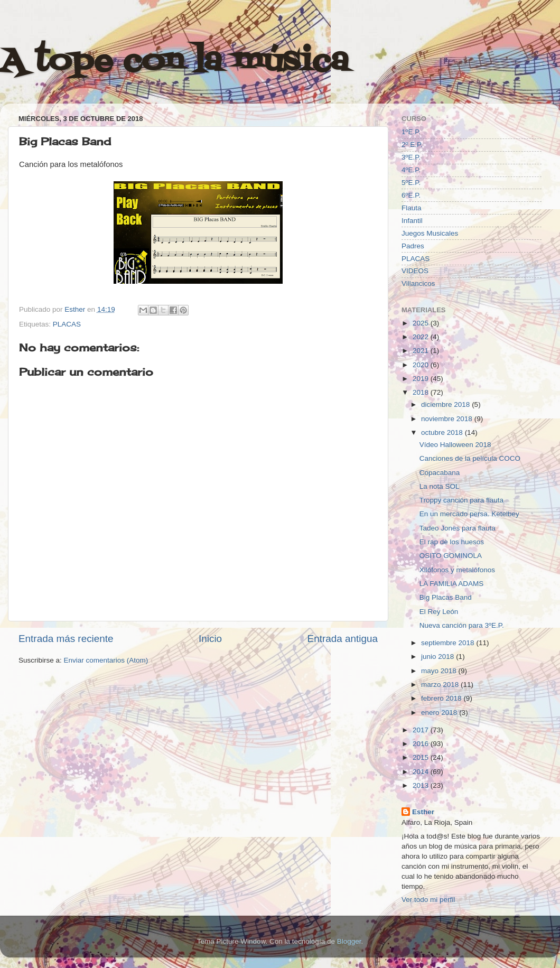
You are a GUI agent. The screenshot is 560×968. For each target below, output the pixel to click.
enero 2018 (440, 713)
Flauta (412, 208)
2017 (422, 730)
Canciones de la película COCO (470, 458)
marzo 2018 (441, 685)
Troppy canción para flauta (461, 500)
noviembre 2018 (448, 419)
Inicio (210, 639)
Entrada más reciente (66, 639)
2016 (422, 744)
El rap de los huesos (452, 542)
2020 (422, 365)
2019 (422, 379)
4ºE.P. (411, 170)
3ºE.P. (411, 157)
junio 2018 (438, 657)
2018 (422, 392)
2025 (422, 323)
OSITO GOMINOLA (451, 556)
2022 (422, 337)
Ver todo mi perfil (428, 900)
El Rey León (439, 612)
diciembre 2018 (446, 404)
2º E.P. (412, 145)
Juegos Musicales (430, 233)
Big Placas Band (446, 597)
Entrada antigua (343, 639)
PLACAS (67, 324)
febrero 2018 (442, 698)
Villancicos (418, 283)
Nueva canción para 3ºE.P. (462, 625)
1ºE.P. (411, 132)
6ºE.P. (411, 195)
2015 (422, 757)
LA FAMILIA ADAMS (452, 584)
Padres (413, 246)
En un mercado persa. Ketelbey (469, 514)
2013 (422, 785)
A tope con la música (174, 62)
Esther (423, 812)
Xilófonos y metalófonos (457, 570)
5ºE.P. (411, 183)
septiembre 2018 (449, 643)
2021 (422, 351)
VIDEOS (415, 271)
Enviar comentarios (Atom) (106, 660)
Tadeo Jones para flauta (458, 528)
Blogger (349, 941)
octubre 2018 (443, 432)
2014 (422, 772)
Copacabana (440, 473)
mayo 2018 (440, 671)
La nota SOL (440, 486)
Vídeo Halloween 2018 (455, 445)
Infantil (412, 221)
